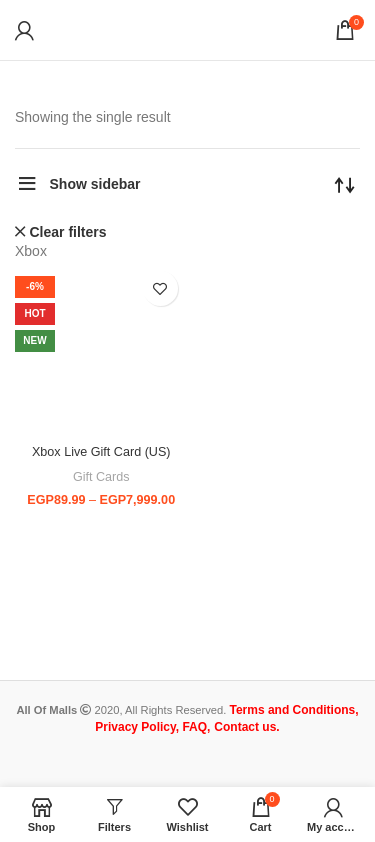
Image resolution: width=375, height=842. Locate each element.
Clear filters (68, 232)
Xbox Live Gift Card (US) (101, 452)
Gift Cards (101, 477)
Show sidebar (95, 184)
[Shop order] (345, 184)
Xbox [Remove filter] (31, 251)
